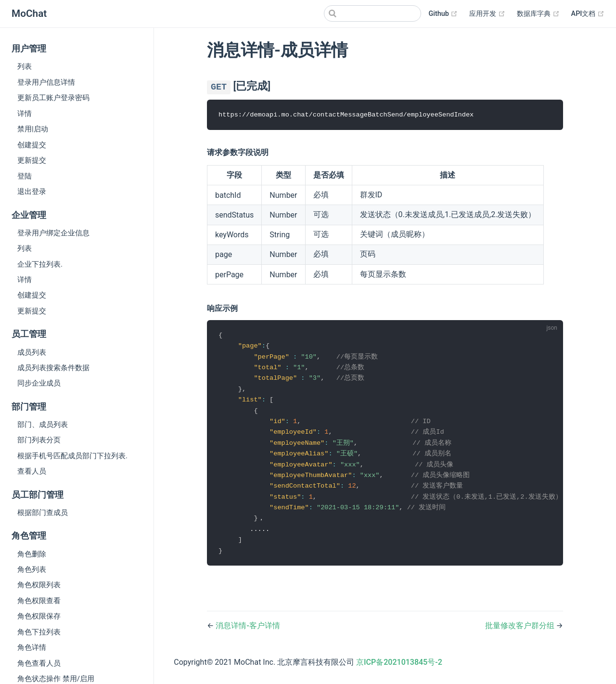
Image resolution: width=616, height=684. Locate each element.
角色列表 (32, 569)
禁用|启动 (33, 129)
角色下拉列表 (39, 632)
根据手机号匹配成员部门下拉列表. (72, 456)
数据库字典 (538, 14)
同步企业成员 (39, 383)
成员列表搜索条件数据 (53, 368)
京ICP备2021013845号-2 (399, 669)
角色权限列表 (39, 585)
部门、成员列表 (43, 425)
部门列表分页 (39, 440)
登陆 (25, 176)
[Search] (372, 13)
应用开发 (487, 14)
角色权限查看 (39, 601)
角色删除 (32, 554)
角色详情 (32, 647)
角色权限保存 (39, 616)
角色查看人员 (39, 663)
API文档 (588, 14)
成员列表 (32, 352)
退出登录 (32, 192)
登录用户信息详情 (46, 82)
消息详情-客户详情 (248, 632)
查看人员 (32, 471)
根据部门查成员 (43, 513)
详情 (25, 114)
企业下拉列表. (40, 264)
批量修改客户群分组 (521, 632)
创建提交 (32, 145)
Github (443, 14)
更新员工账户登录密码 (53, 98)
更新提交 (32, 160)
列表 (25, 66)
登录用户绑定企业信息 (53, 233)
